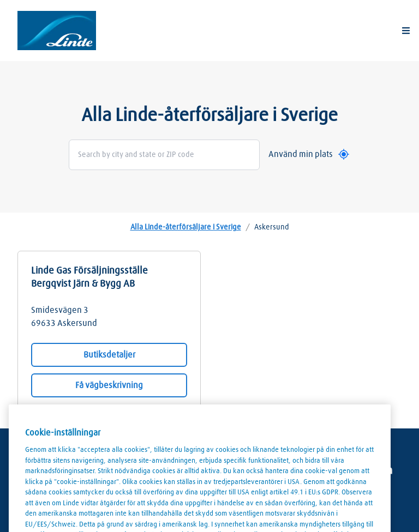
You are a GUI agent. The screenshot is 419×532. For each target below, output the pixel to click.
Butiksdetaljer (109, 355)
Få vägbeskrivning (109, 385)
